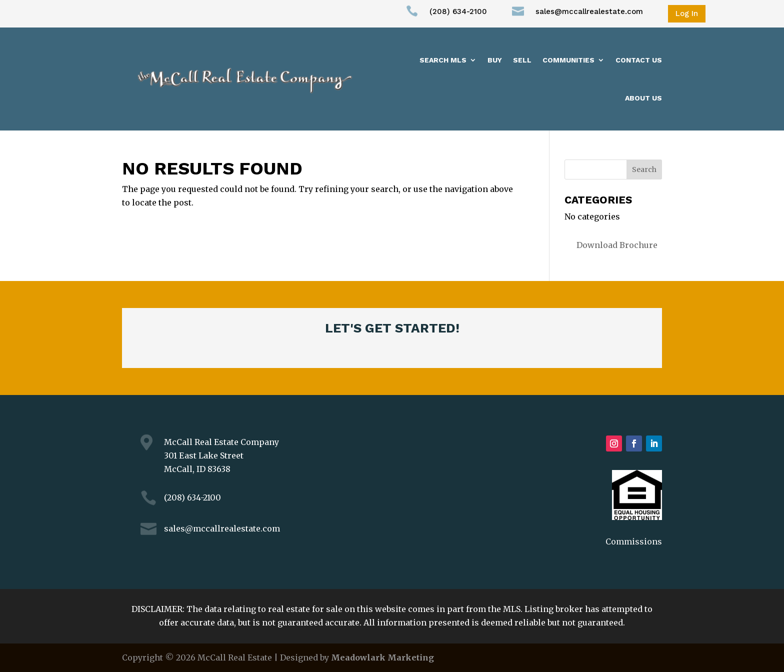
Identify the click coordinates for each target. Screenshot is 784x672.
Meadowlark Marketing (382, 657)
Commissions (634, 541)
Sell (522, 60)
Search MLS (443, 60)
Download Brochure (617, 245)
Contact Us (639, 60)
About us (643, 98)
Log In (687, 13)
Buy (495, 60)
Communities (568, 60)
